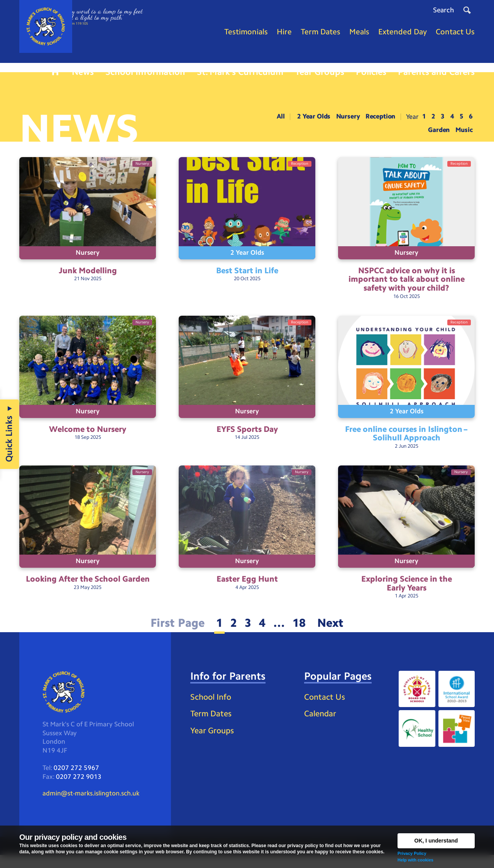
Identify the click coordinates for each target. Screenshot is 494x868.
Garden (437, 134)
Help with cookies (415, 860)
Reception (375, 120)
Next (334, 633)
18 (301, 633)
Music (464, 134)
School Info (212, 720)
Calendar (321, 725)
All (267, 120)
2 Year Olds (302, 120)
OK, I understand (436, 841)
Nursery (339, 120)
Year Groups (213, 754)
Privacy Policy (412, 853)
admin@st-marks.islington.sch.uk (94, 806)
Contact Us (326, 708)
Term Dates (212, 737)
